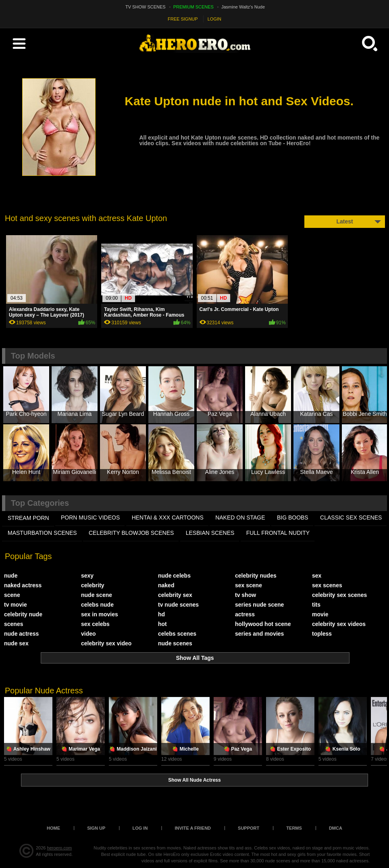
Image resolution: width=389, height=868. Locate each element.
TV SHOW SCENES (146, 7)
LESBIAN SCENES (210, 533)
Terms (294, 828)
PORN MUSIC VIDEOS (90, 517)
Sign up (96, 828)
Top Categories (40, 503)
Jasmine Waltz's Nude (243, 7)
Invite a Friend (193, 828)
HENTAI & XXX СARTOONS (168, 517)
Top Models (33, 356)
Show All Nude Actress (194, 780)
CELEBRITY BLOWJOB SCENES (131, 533)
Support (249, 828)
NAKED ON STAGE (240, 517)
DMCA (336, 828)
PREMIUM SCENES (193, 7)
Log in (140, 828)
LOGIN (214, 19)
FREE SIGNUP (183, 19)
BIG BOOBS (293, 517)
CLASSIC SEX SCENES (351, 517)
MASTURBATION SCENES (42, 533)
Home (53, 828)
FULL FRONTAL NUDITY (278, 533)
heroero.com (60, 848)
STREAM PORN (28, 518)
